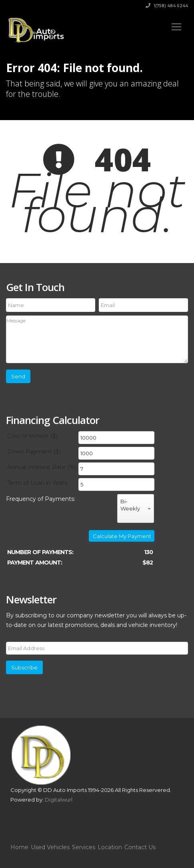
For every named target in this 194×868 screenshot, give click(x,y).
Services (84, 847)
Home (19, 847)
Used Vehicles (50, 847)
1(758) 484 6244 (167, 6)
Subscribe (24, 667)
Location (110, 847)
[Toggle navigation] (176, 27)
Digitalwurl (59, 800)
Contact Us (140, 847)
